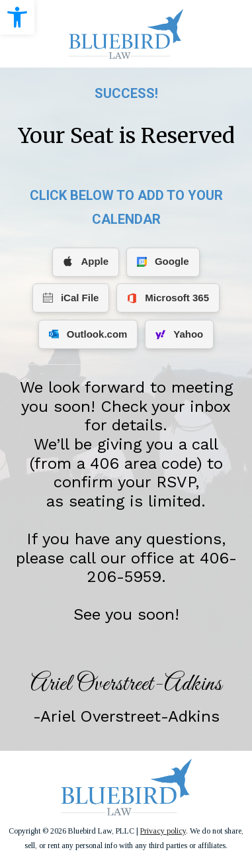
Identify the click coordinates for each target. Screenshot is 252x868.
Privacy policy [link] (163, 831)
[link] (17, 17)
